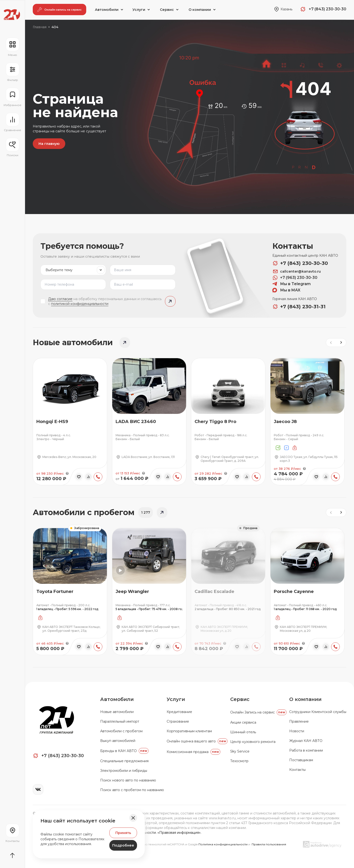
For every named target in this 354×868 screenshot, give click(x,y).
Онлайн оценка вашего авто (197, 741)
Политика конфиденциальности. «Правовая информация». (151, 833)
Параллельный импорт (120, 721)
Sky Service (240, 751)
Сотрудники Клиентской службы (318, 712)
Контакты (297, 770)
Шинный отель (243, 732)
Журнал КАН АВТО (306, 741)
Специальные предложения (124, 761)
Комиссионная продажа (193, 752)
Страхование (178, 721)
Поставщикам (301, 760)
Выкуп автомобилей (118, 741)
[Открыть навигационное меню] (12, 47)
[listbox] (73, 270)
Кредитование (179, 712)
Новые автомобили (117, 712)
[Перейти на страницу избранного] (12, 97)
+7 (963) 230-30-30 (295, 278)
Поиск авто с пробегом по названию (132, 790)
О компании (305, 699)
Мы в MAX (286, 290)
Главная (40, 27)
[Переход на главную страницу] (12, 15)
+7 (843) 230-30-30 (300, 263)
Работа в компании (306, 750)
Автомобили (117, 699)
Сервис (240, 699)
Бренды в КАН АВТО (124, 751)
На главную (49, 144)
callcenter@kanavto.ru (297, 271)
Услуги (176, 699)
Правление (299, 721)
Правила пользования (269, 844)
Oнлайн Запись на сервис (258, 712)
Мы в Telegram (292, 284)
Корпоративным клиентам (189, 731)
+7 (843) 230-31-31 (299, 307)
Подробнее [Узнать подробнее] (123, 845)
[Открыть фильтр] (12, 72)
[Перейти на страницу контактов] (12, 833)
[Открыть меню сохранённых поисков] (12, 148)
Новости (297, 731)
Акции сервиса (243, 722)
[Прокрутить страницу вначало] (12, 855)
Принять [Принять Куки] (123, 833)
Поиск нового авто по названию (128, 780)
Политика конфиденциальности (223, 844)
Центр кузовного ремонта (253, 742)
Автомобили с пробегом (121, 731)
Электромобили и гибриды (124, 771)
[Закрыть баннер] (133, 818)
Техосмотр (239, 761)
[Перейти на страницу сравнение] (12, 122)
